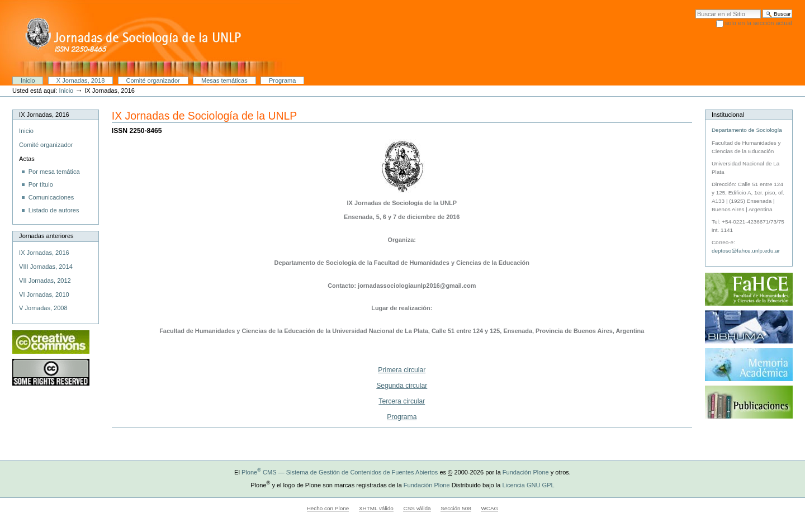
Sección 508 (456, 508)
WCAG (489, 508)
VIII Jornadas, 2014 (46, 267)
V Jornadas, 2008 (43, 308)
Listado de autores (54, 210)
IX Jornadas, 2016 (44, 253)
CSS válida (417, 508)
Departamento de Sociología (747, 130)
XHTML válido (376, 508)
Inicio (28, 80)
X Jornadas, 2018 (80, 80)
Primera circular (402, 370)
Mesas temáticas (224, 80)
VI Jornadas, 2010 (44, 294)
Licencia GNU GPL (528, 485)
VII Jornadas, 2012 (45, 281)
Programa (282, 80)
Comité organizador (153, 80)
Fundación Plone (526, 472)
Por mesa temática (54, 172)
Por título (41, 184)
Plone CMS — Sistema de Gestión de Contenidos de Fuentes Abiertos (340, 472)
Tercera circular (402, 401)
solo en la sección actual (759, 23)
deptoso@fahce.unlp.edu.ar (746, 251)
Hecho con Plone (328, 508)
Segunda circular (402, 386)
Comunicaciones (51, 197)
